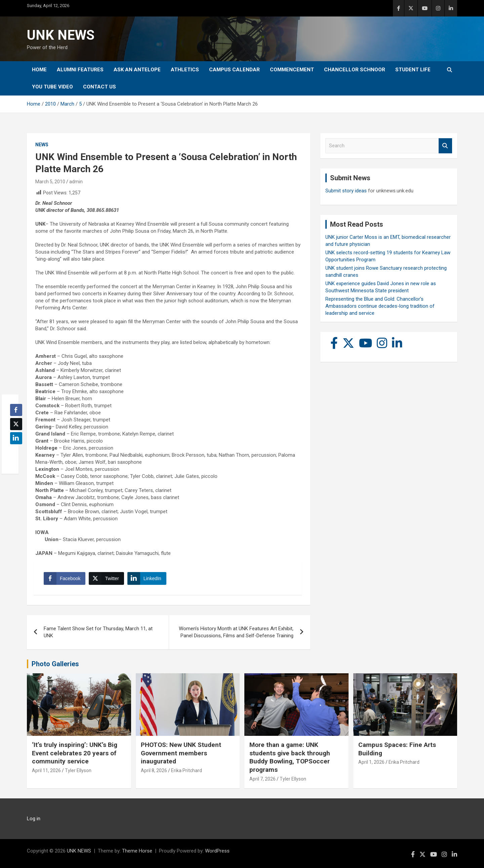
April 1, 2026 (371, 762)
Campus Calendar (234, 70)
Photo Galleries (55, 664)
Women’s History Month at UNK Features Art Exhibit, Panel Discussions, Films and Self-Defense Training (236, 632)
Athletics (185, 70)
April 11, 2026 (46, 770)
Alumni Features (80, 70)
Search (445, 146)
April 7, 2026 (263, 779)
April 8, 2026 (154, 770)
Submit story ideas (346, 191)
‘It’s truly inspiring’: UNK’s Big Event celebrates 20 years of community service (75, 753)
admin (76, 182)
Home (39, 70)
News (42, 145)
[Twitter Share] (106, 578)
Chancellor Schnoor (355, 70)
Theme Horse (137, 851)
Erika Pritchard (187, 770)
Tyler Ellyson (78, 770)
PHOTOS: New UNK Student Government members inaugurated (181, 753)
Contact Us (99, 87)
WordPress (217, 851)
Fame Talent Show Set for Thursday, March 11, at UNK (98, 632)
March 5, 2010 (50, 182)
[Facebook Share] (65, 578)
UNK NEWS (61, 35)
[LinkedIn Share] (147, 578)
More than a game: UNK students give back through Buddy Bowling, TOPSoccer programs (290, 757)
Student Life (413, 70)
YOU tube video (52, 87)
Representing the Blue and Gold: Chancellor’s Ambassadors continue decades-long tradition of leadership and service (380, 306)
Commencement (292, 70)
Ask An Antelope (137, 70)
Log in (34, 819)
